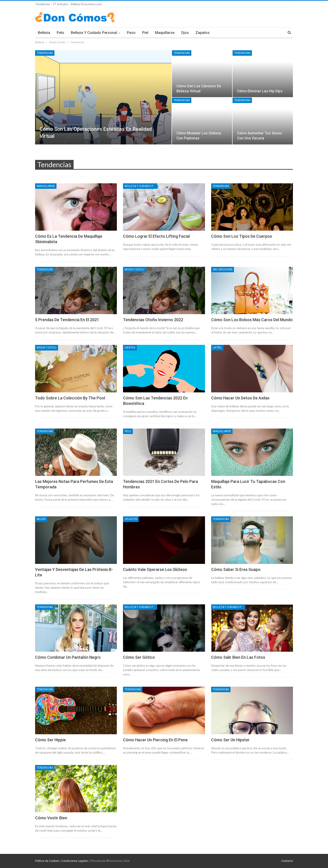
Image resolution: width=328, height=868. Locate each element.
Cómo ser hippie (50, 740)
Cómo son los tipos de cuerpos (242, 236)
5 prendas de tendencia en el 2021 (67, 320)
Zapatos (202, 33)
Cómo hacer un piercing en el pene (155, 740)
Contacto (287, 861)
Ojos (185, 33)
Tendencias (45, 53)
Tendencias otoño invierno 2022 (153, 320)
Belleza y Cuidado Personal (94, 33)
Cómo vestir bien (51, 818)
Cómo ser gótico (139, 657)
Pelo (60, 33)
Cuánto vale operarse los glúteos (155, 569)
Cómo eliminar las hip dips (260, 91)
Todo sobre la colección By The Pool (70, 398)
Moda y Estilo (135, 270)
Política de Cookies (47, 861)
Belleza (44, 33)
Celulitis (131, 519)
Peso (131, 33)
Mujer (41, 519)
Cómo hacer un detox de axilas (240, 398)
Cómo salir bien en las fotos (238, 657)
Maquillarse (165, 33)
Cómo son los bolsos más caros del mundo (252, 320)
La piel (217, 348)
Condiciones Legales (75, 861)
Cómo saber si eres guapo (236, 569)
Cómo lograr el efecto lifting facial (156, 236)
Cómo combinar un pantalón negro (68, 657)
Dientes (130, 348)
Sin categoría (223, 270)
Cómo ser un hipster (230, 740)
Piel (145, 33)
